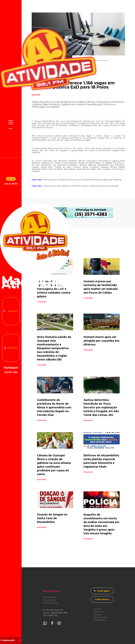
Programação (49, 600)
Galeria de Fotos (51, 603)
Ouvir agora (13, 311)
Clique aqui (37, 180)
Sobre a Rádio (50, 597)
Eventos (98, 609)
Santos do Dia (101, 617)
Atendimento (100, 620)
